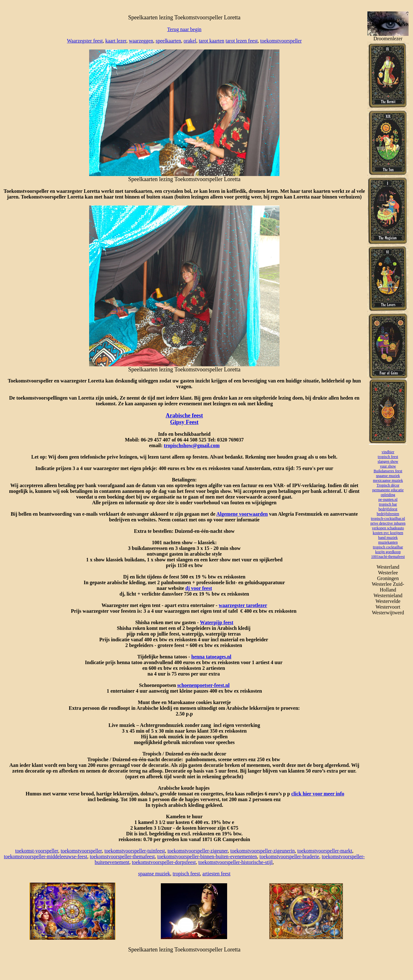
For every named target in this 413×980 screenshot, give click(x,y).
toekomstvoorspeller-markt (325, 851)
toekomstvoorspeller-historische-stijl (235, 862)
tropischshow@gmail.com (192, 445)
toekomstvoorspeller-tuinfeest (135, 851)
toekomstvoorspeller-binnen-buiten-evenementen (207, 856)
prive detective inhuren (388, 523)
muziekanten (388, 542)
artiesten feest (216, 874)
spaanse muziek (154, 874)
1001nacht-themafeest (388, 557)
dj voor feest (199, 588)
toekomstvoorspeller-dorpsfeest (164, 862)
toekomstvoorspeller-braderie (289, 856)
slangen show (388, 461)
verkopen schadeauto (388, 528)
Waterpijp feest (216, 622)
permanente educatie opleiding (388, 492)
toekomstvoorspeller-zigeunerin (262, 851)
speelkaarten (168, 41)
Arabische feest (184, 415)
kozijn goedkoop (388, 552)
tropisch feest (186, 874)
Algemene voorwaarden (242, 514)
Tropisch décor (388, 485)
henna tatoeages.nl (211, 657)
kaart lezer (116, 41)
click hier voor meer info (318, 794)
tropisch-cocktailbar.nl (388, 519)
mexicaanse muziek (388, 480)
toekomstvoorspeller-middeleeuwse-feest (46, 856)
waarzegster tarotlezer (243, 605)
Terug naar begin (184, 29)
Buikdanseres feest (388, 471)
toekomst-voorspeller (37, 851)
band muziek (388, 538)
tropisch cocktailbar (388, 547)
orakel (190, 41)
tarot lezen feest (242, 41)
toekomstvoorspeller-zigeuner (198, 851)
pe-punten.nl (388, 500)
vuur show (388, 466)
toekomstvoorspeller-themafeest (122, 856)
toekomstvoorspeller (281, 41)
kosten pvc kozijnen (388, 533)
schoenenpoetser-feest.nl (203, 685)
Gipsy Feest (184, 422)
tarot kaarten (212, 41)
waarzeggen (141, 41)
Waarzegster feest (85, 41)
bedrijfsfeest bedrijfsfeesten (388, 511)
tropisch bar (388, 504)
